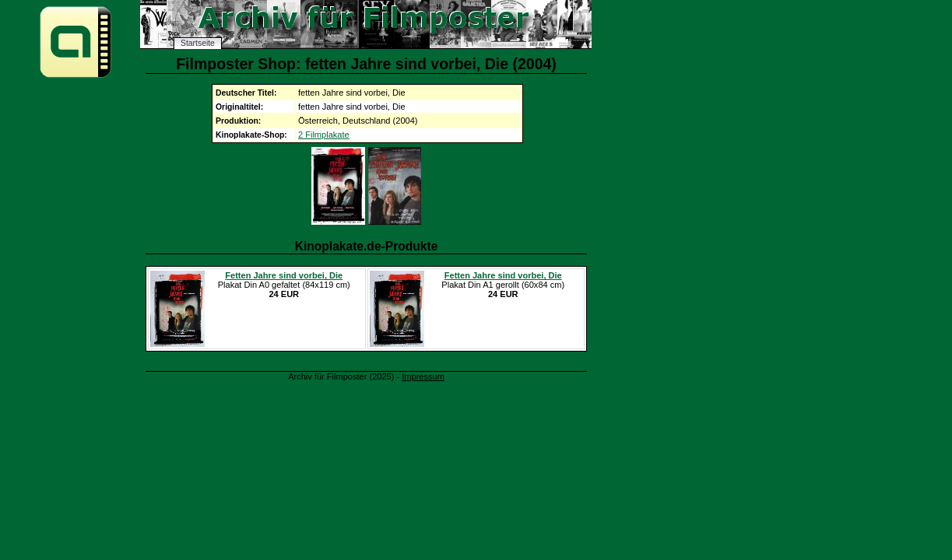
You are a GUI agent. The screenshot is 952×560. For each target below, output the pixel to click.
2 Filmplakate (324, 135)
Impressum (423, 376)
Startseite (198, 43)
